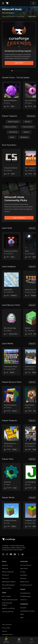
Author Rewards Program (7, 604)
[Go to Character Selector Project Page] (11, 163)
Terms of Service (7, 625)
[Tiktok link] (7, 554)
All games (5, 565)
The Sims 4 (5, 575)
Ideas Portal (24, 569)
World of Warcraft (8, 572)
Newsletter (24, 575)
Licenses (5, 631)
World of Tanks (7, 588)
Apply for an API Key (8, 608)
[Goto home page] (7, 3)
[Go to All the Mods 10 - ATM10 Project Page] (11, 438)
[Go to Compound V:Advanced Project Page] (11, 246)
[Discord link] (15, 554)
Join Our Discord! (26, 565)
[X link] (19, 554)
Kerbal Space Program (9, 582)
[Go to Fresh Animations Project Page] (11, 400)
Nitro (22, 618)
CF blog (23, 572)
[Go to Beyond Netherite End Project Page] (11, 95)
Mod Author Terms (7, 635)
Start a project (6, 596)
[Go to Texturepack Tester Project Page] (11, 361)
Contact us (24, 600)
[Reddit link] (22, 554)
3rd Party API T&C (8, 612)
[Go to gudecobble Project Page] (11, 284)
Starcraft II (5, 578)
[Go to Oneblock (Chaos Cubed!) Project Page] (11, 515)
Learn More (19, 63)
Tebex (22, 614)
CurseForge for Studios (27, 611)
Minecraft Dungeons (8, 585)
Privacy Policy (6, 628)
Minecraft (5, 569)
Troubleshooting (25, 596)
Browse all (31, 116)
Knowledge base (25, 593)
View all (32, 228)
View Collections (19, 218)
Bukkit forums (25, 582)
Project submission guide (10, 600)
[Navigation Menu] (3, 3)
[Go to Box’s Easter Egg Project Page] (11, 323)
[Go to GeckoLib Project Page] (11, 477)
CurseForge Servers (26, 585)
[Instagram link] (3, 554)
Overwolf (23, 608)
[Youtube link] (11, 554)
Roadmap (23, 578)
